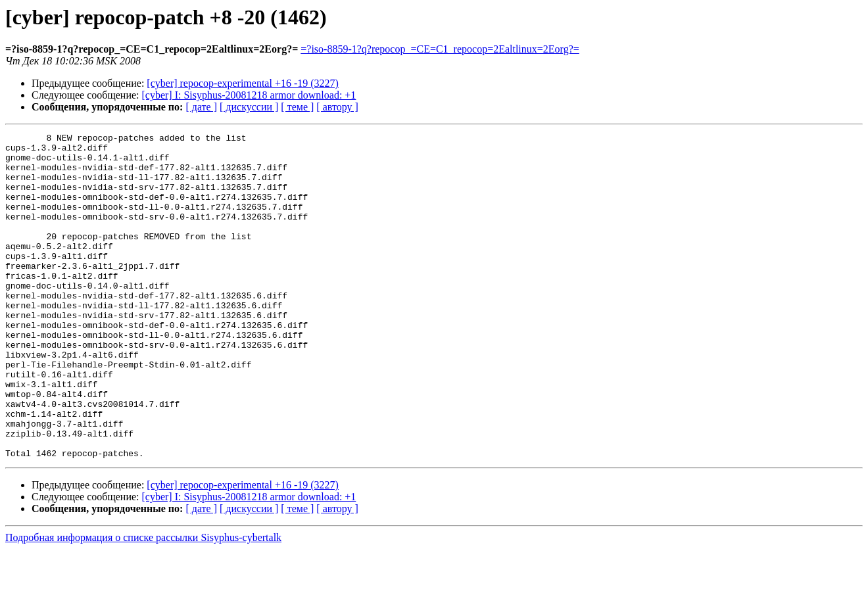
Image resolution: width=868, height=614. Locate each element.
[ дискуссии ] (249, 107)
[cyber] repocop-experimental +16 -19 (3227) (243, 83)
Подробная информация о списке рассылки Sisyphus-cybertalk (143, 602)
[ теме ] (297, 107)
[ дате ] (201, 107)
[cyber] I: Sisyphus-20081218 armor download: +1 (249, 95)
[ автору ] (337, 107)
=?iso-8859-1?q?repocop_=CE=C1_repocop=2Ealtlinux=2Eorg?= (440, 49)
